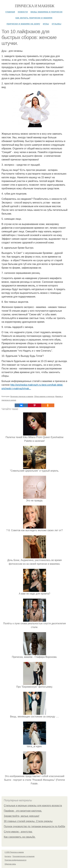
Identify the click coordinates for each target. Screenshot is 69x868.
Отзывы (56, 24)
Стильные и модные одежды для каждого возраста (33, 806)
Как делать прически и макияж (34, 18)
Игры (46, 24)
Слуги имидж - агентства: (18, 832)
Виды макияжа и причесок (46, 12)
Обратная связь (10, 864)
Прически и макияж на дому (23, 24)
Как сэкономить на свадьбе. (20, 837)
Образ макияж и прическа (44, 396)
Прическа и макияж (34, 6)
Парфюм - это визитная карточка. (23, 811)
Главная (10, 12)
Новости (23, 12)
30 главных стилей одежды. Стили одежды (28, 821)
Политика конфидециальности (15, 860)
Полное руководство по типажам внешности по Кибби (34, 826)
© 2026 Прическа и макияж (14, 852)
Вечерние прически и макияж (22, 396)
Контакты (8, 856)
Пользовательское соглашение (24, 856)
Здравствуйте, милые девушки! (22, 816)
